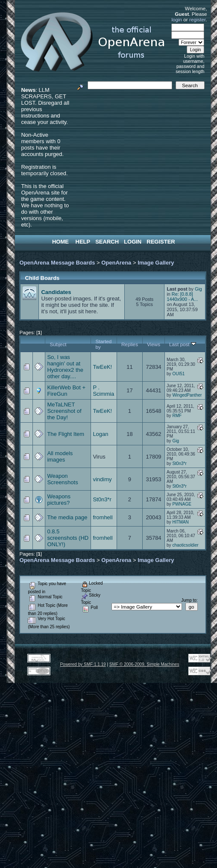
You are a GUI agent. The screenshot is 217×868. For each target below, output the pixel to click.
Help (83, 242)
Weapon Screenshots (62, 479)
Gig (198, 289)
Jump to (189, 600)
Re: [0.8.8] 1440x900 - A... (182, 297)
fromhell (103, 517)
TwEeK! (102, 367)
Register (161, 242)
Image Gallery (156, 263)
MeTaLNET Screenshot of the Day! (64, 411)
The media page (67, 517)
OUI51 (178, 374)
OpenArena (116, 263)
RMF (177, 416)
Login (133, 242)
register (197, 19)
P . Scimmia (103, 391)
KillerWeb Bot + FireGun (66, 391)
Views (154, 344)
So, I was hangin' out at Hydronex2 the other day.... (65, 367)
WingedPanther (187, 395)
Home (60, 242)
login (177, 19)
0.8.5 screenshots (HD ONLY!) (68, 538)
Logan (100, 434)
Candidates (56, 292)
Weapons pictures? (59, 500)
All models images (60, 456)
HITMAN (180, 522)
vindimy (102, 479)
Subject (58, 344)
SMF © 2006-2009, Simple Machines (144, 664)
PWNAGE (182, 504)
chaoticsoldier (185, 545)
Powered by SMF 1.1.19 (83, 664)
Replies (130, 344)
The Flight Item (66, 434)
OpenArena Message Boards (57, 263)
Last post (183, 344)
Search (107, 242)
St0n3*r (179, 463)
